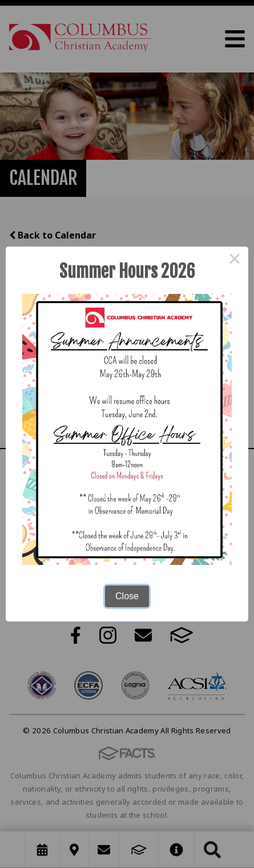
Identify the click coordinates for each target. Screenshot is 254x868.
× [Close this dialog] (235, 260)
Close (127, 596)
